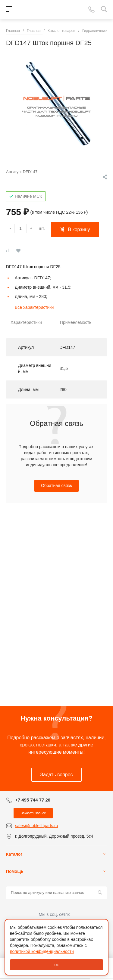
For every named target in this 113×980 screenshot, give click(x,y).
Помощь (15, 871)
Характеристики (26, 322)
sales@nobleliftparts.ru (37, 826)
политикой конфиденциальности (42, 951)
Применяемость (76, 322)
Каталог (14, 854)
